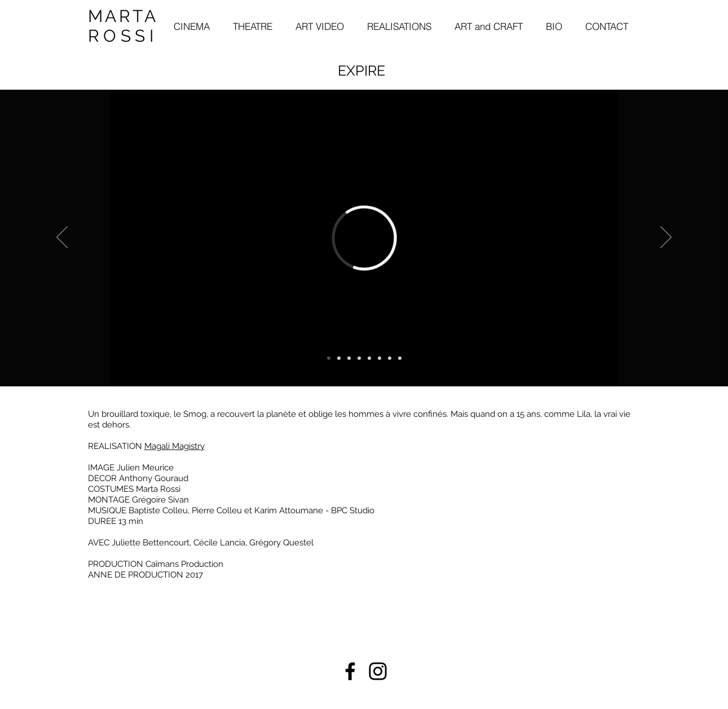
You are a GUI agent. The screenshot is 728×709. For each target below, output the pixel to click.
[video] (329, 358)
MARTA (123, 16)
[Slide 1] (339, 358)
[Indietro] (62, 238)
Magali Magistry (175, 446)
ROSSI (123, 36)
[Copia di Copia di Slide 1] (359, 358)
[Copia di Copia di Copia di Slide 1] (369, 358)
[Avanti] (666, 238)
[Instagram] (378, 671)
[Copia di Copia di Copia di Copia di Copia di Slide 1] (400, 358)
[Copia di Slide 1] (349, 358)
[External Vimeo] (364, 238)
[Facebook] (350, 671)
